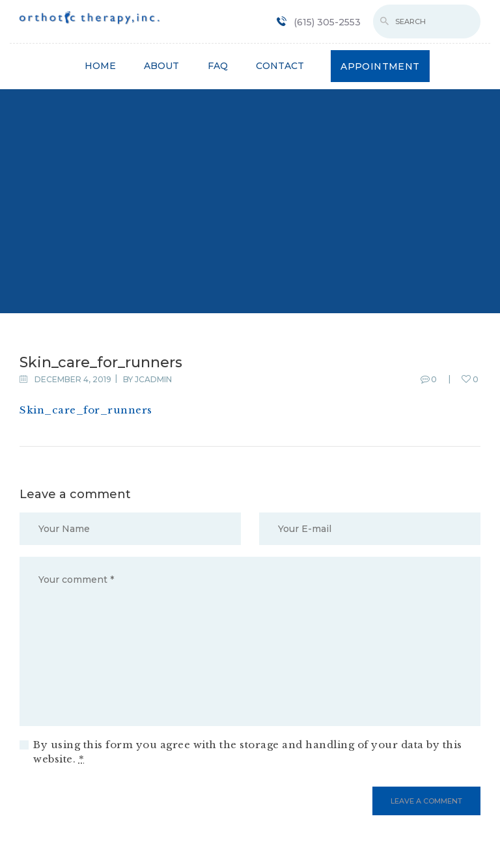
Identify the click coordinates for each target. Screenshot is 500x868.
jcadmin (153, 379)
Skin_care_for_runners (86, 410)
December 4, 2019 (73, 379)
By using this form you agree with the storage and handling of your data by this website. (248, 752)
